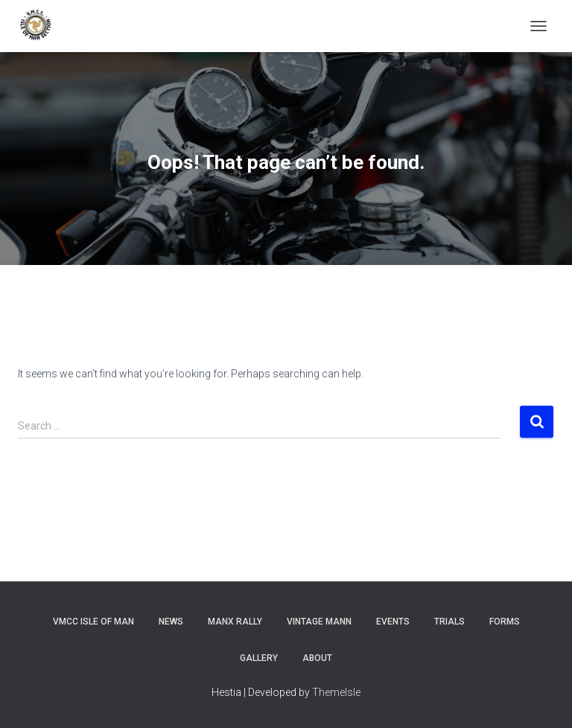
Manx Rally (235, 622)
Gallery (259, 658)
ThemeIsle (336, 692)
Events (393, 622)
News (171, 622)
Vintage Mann (319, 622)
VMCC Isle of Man (93, 622)
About (317, 658)
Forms (505, 622)
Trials (449, 622)
